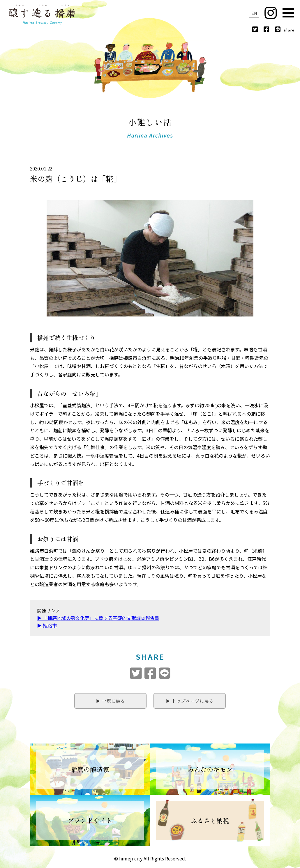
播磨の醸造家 (90, 769)
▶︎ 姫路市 (47, 625)
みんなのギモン (210, 769)
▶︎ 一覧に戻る (110, 701)
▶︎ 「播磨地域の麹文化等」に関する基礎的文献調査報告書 (98, 618)
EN (254, 13)
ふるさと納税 (210, 820)
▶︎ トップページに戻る (190, 701)
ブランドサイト (90, 820)
